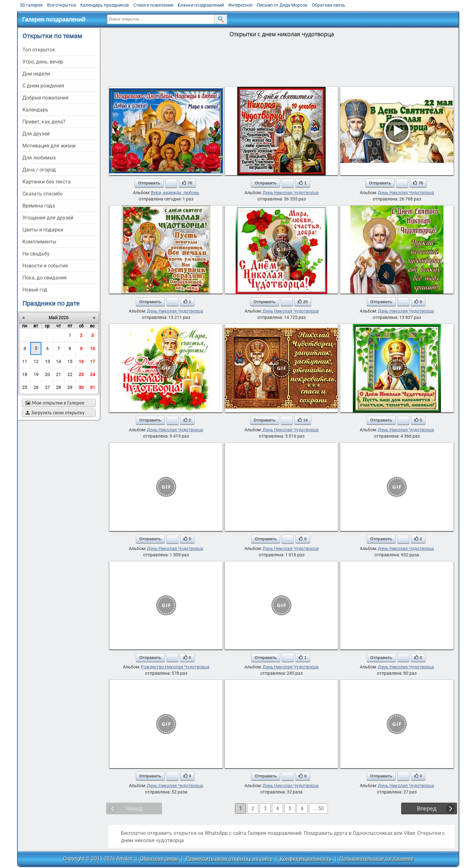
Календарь (35, 110)
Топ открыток (39, 50)
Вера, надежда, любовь (175, 193)
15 (70, 362)
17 (93, 362)
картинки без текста (47, 182)
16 (81, 362)
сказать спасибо (42, 194)
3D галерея (31, 5)
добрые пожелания (45, 98)
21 (58, 374)
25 (25, 387)
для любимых (39, 158)
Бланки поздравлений (201, 5)
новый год (35, 290)
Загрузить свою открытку (55, 413)
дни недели (36, 74)
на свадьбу (36, 254)
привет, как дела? (44, 122)
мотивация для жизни (49, 146)
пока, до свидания (45, 278)
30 (81, 387)
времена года (39, 206)
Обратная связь (328, 5)
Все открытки (61, 5)
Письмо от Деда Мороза (282, 5)
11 (25, 362)
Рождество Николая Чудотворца (175, 667)
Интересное (240, 5)
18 (25, 374)
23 (81, 374)
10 (93, 349)
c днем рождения (43, 86)
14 (58, 362)
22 (70, 374)
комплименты (39, 242)
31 (93, 387)
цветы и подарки (43, 230)
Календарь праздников (105, 5)
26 (36, 387)
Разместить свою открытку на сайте (229, 859)
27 (47, 387)
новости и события (45, 266)
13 (47, 362)
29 (70, 387)
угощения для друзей (48, 218)
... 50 (318, 808)
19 (36, 374)
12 (36, 362)
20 (47, 374)
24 (93, 374)
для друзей (36, 134)
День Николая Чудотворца (291, 193)
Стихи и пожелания (153, 5)
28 (58, 387)
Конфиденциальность (306, 859)
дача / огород (39, 170)
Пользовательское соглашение (376, 859)
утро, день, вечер (43, 62)
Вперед (427, 808)
